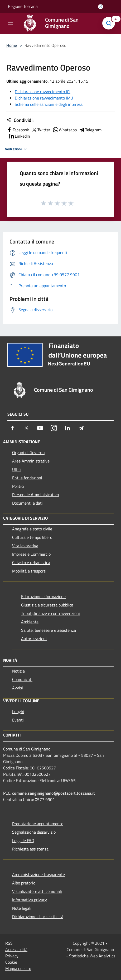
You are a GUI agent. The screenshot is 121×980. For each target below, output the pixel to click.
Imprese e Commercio (31, 554)
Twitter (41, 130)
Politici (18, 486)
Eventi (18, 720)
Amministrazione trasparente (38, 874)
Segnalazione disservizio (34, 832)
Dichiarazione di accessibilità (38, 917)
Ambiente (30, 622)
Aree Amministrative (31, 461)
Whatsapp (65, 130)
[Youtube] (40, 428)
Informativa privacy (30, 900)
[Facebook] (13, 428)
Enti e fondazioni (27, 478)
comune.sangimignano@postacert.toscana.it (54, 793)
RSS (9, 943)
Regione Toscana (23, 6)
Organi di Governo (28, 452)
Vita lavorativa (25, 546)
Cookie (11, 962)
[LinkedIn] (67, 428)
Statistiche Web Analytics (92, 956)
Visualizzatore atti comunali (37, 891)
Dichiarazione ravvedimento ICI (43, 92)
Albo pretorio (24, 883)
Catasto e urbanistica (31, 563)
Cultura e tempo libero (32, 537)
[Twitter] (26, 428)
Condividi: (20, 120)
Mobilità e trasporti (29, 571)
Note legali (22, 908)
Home (12, 45)
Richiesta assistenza (30, 849)
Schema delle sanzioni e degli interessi (49, 104)
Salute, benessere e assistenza (49, 630)
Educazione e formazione (43, 596)
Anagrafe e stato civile (32, 529)
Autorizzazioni (34, 639)
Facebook (18, 130)
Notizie (18, 671)
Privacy (12, 956)
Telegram (90, 130)
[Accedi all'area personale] (101, 7)
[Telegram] (81, 428)
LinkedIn (19, 136)
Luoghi (18, 712)
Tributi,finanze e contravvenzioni (50, 613)
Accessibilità (16, 949)
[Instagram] (54, 428)
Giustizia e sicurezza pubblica (47, 605)
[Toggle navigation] (11, 23)
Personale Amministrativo (35, 495)
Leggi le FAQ (23, 840)
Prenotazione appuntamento (38, 824)
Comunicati (22, 679)
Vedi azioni (17, 149)
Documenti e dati (27, 503)
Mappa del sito (18, 968)
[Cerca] (110, 23)
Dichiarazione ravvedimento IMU (44, 98)
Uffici (17, 469)
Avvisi (18, 688)
